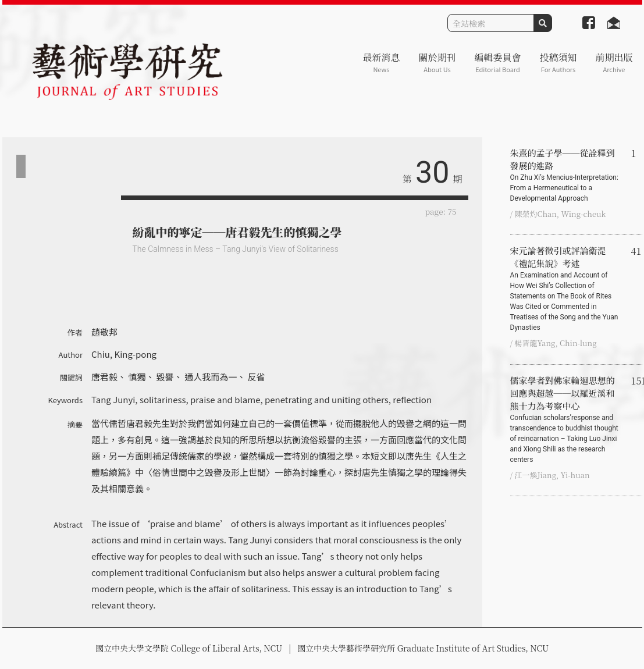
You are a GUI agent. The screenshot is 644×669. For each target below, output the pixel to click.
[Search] (491, 23)
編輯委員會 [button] (497, 63)
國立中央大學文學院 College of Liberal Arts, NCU (189, 648)
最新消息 (381, 63)
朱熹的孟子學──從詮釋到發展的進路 (566, 175)
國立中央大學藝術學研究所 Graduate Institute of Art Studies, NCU (423, 648)
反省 (257, 377)
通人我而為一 (211, 377)
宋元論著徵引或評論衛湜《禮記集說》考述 (566, 289)
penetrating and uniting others (327, 399)
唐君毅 (104, 377)
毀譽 (165, 377)
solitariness (163, 399)
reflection (412, 399)
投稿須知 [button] (558, 63)
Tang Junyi (113, 399)
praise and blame (225, 399)
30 (432, 172)
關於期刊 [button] (437, 63)
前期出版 (614, 63)
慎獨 (137, 377)
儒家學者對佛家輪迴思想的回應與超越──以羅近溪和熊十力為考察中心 (566, 419)
